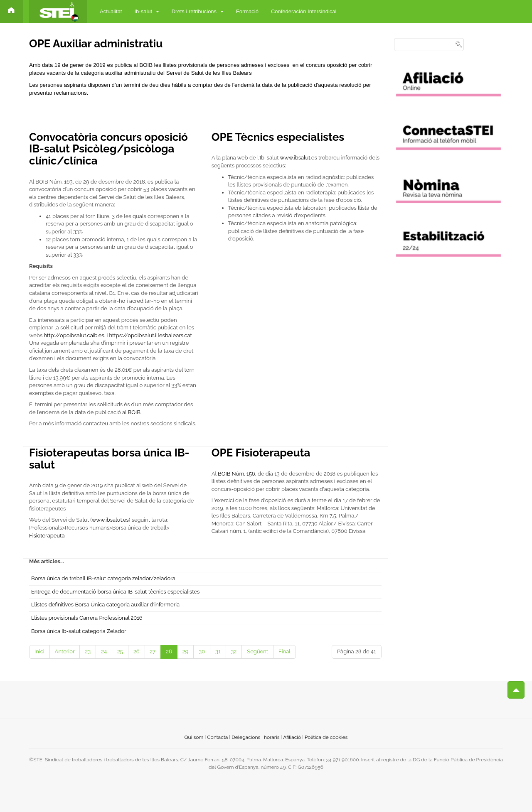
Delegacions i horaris (255, 737)
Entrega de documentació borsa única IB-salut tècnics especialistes (115, 592)
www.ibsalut (295, 158)
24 (104, 651)
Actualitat (111, 11)
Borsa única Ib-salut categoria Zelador (79, 631)
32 (234, 651)
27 (153, 651)
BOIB (145, 65)
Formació (247, 11)
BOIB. (135, 412)
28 (169, 651)
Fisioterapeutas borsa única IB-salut (109, 459)
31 (218, 651)
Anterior (65, 651)
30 (202, 651)
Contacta (217, 737)
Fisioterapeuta (47, 536)
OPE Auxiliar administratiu (96, 44)
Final (284, 651)
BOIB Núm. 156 (236, 474)
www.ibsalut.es (110, 520)
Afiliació (292, 737)
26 (137, 651)
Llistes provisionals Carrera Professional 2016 (87, 618)
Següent (257, 651)
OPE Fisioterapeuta (261, 453)
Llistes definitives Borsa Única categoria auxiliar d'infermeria (105, 605)
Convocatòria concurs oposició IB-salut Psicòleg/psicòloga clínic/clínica (108, 149)
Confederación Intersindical (304, 11)
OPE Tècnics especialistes (278, 137)
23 (88, 651)
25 (120, 651)
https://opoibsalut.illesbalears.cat (151, 335)
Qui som (194, 737)
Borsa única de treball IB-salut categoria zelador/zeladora (103, 578)
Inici (39, 651)
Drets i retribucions (198, 11)
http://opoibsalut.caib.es (74, 335)
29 (185, 651)
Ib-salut (147, 11)
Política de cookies (326, 737)
